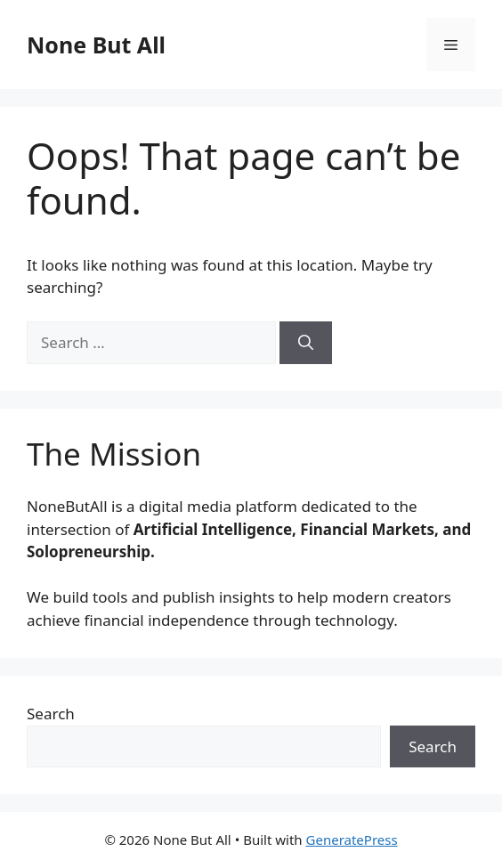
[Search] (306, 343)
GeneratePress (352, 840)
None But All (96, 45)
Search (51, 714)
